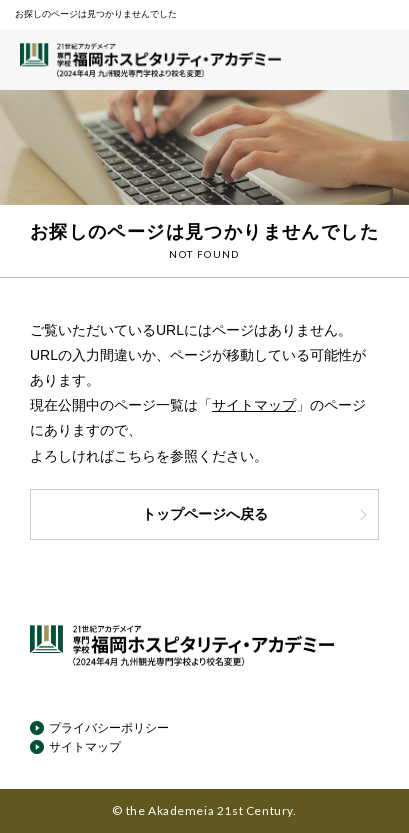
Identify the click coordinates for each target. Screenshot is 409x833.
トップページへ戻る (255, 514)
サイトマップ (254, 405)
